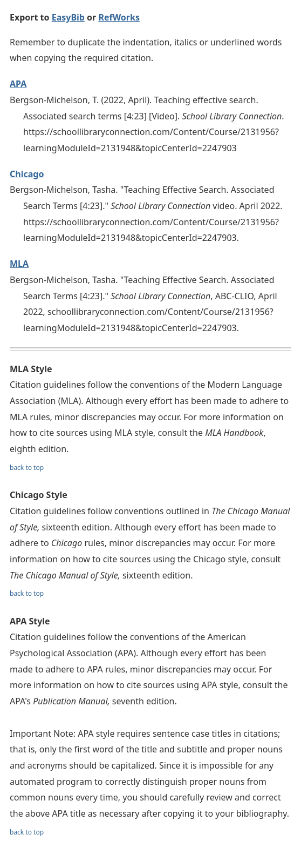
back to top (27, 467)
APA (18, 84)
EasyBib (68, 17)
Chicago (27, 174)
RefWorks (119, 17)
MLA (19, 264)
